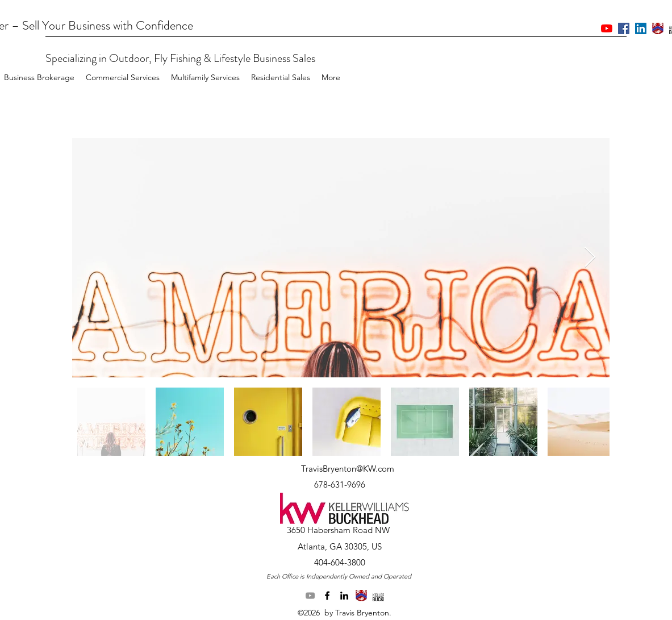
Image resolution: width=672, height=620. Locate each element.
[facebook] (327, 596)
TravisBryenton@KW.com (348, 469)
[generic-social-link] (361, 596)
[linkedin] (344, 596)
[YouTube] (310, 596)
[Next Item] (590, 258)
